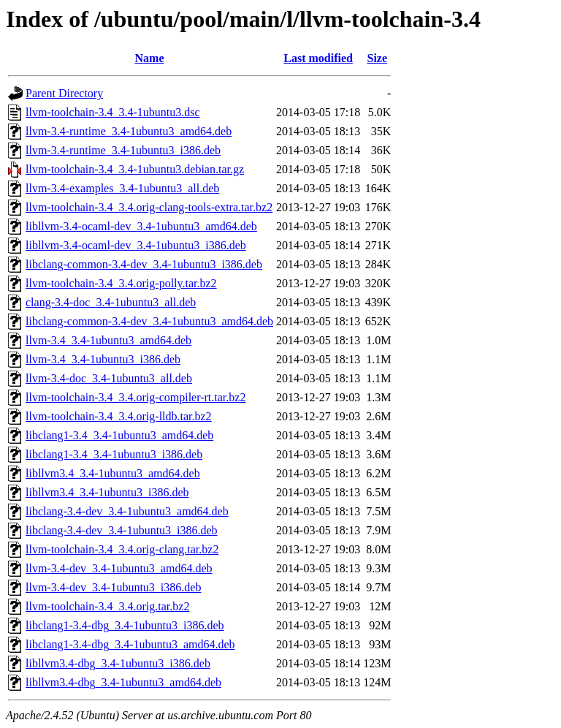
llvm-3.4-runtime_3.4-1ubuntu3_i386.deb (123, 150)
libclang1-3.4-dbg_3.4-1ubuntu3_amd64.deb (130, 644)
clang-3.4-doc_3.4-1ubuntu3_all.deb (111, 302)
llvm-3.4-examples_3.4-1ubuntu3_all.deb (122, 188)
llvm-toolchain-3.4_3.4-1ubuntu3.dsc (113, 112)
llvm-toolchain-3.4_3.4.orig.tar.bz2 (107, 606)
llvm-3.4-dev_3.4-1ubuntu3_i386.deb (113, 587)
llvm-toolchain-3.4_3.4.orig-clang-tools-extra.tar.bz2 (149, 207)
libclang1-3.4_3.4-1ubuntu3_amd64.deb (119, 435)
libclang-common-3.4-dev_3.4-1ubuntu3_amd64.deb (149, 321)
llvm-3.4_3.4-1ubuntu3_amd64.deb (108, 340)
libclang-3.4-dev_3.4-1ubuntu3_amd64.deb (127, 511)
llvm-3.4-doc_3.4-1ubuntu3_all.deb (109, 378)
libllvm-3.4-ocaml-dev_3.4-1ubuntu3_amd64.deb (141, 226)
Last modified (318, 58)
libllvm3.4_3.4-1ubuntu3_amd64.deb (113, 473)
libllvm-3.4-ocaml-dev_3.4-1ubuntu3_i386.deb (136, 245)
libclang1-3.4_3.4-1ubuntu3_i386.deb (114, 454)
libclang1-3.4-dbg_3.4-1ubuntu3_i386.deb (125, 625)
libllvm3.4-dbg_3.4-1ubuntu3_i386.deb (118, 663)
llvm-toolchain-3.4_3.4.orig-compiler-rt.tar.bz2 (136, 397)
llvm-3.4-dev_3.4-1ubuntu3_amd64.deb (119, 568)
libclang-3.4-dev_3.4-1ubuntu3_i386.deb (122, 530)
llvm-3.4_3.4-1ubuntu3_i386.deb (103, 359)
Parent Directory (64, 93)
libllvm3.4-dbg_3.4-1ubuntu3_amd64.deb (123, 682)
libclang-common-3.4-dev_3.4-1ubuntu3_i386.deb (144, 264)
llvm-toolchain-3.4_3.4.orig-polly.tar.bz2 (121, 283)
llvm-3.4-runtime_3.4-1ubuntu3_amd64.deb (129, 131)
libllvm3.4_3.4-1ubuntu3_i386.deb (107, 492)
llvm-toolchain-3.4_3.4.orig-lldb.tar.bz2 (119, 416)
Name (150, 58)
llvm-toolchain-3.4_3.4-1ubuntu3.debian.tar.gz (135, 169)
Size (378, 58)
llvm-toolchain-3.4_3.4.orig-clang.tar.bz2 (122, 549)
